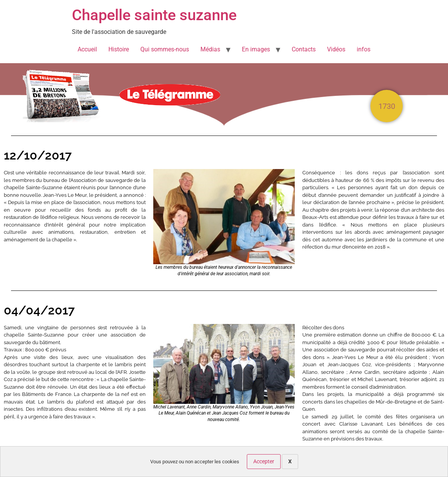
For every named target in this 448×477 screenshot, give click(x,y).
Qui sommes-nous (165, 49)
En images (256, 49)
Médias (210, 49)
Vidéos (336, 49)
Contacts (304, 49)
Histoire (119, 49)
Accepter (264, 461)
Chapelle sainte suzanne (154, 15)
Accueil (87, 49)
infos (364, 49)
